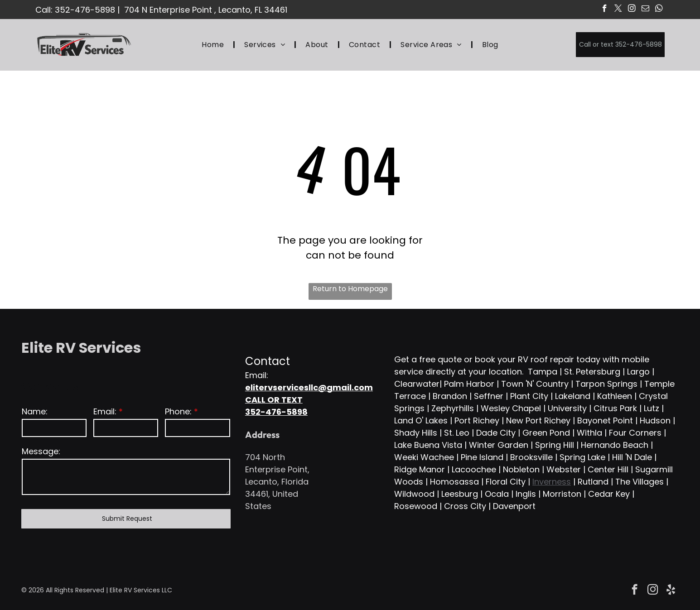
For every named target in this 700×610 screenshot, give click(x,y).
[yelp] (671, 591)
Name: (35, 411)
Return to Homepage (350, 289)
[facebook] (605, 10)
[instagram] (632, 10)
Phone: (178, 411)
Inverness (552, 482)
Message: (41, 451)
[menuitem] (214, 45)
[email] (645, 10)
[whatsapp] (659, 10)
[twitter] (618, 10)
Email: (105, 411)
